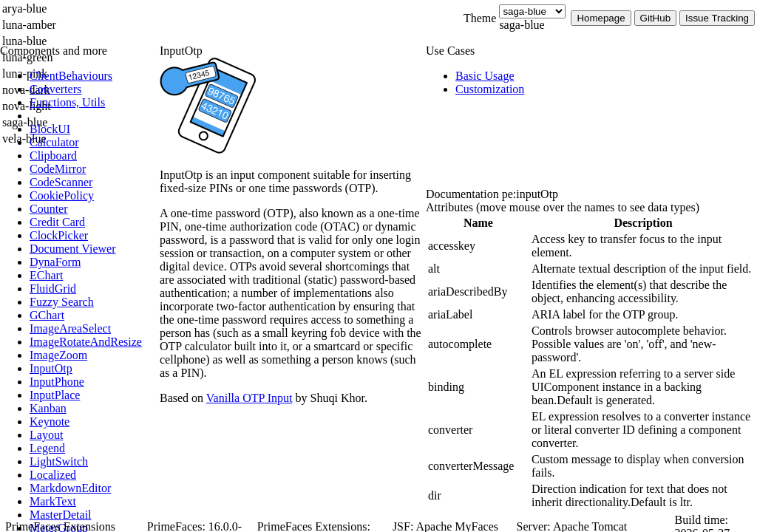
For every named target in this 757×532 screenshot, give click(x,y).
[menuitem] (92, 76)
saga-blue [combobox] (522, 25)
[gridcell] (478, 246)
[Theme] (532, 11)
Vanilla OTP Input (249, 398)
